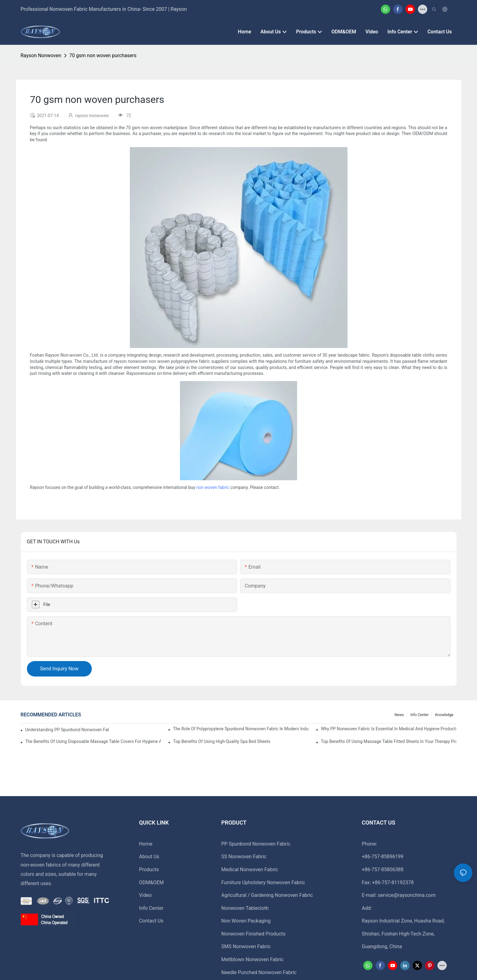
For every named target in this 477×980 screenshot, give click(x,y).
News (399, 715)
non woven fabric (213, 487)
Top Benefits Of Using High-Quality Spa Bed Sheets (222, 741)
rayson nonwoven (41, 55)
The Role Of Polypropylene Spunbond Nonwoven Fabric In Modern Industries (241, 729)
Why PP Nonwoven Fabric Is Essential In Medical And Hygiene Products (389, 729)
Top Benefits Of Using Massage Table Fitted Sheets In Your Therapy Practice (389, 741)
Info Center (419, 715)
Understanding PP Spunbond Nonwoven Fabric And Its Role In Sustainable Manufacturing (67, 730)
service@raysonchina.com (407, 895)
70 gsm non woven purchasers (103, 55)
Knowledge (444, 715)
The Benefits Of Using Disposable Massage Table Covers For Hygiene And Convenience (93, 741)
